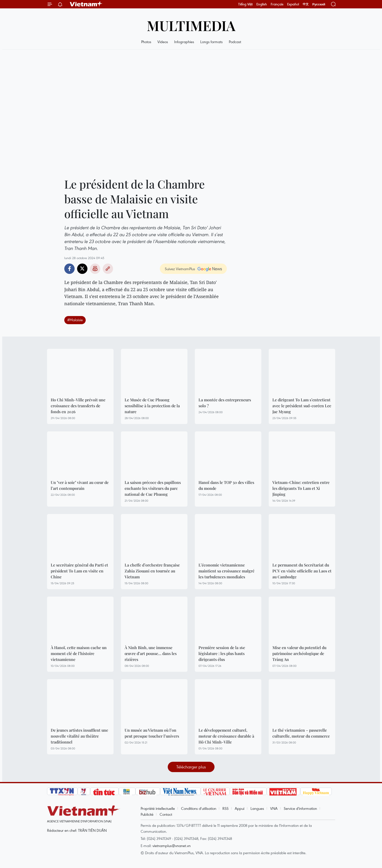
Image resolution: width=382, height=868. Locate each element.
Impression (95, 269)
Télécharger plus (191, 767)
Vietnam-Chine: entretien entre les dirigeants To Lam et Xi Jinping (301, 488)
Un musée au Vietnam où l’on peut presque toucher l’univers (152, 733)
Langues (257, 808)
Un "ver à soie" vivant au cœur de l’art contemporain (80, 485)
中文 (306, 4)
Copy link (108, 269)
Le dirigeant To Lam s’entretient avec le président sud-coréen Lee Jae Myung (302, 406)
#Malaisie (75, 320)
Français (277, 4)
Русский (319, 4)
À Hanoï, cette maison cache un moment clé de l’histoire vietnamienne (79, 653)
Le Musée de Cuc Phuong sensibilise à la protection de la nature (152, 406)
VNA (274, 808)
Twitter (82, 269)
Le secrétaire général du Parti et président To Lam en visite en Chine (79, 571)
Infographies (184, 42)
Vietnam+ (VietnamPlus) (86, 4)
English (262, 4)
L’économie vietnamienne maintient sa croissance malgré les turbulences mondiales (226, 571)
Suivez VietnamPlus (180, 269)
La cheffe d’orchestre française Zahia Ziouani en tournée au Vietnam (152, 571)
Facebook (69, 269)
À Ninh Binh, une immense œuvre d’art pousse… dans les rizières (151, 653)
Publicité (147, 814)
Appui (240, 808)
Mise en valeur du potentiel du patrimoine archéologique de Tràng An (299, 653)
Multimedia (191, 25)
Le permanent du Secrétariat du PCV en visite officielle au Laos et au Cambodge (302, 571)
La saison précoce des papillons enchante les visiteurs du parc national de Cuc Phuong (153, 488)
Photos (146, 42)
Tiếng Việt (245, 4)
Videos (163, 42)
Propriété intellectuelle (158, 808)
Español (293, 4)
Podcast (235, 42)
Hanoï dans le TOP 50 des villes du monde (226, 485)
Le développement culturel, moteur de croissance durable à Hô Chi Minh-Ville (226, 736)
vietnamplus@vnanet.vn (172, 846)
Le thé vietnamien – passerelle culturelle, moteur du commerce (301, 733)
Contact (166, 814)
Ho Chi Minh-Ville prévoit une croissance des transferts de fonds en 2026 (78, 406)
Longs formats (211, 42)
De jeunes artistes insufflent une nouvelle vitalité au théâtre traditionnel (79, 736)
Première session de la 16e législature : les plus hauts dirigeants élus (222, 653)
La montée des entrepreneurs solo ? (225, 403)
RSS (225, 808)
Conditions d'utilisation (199, 808)
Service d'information (300, 808)
